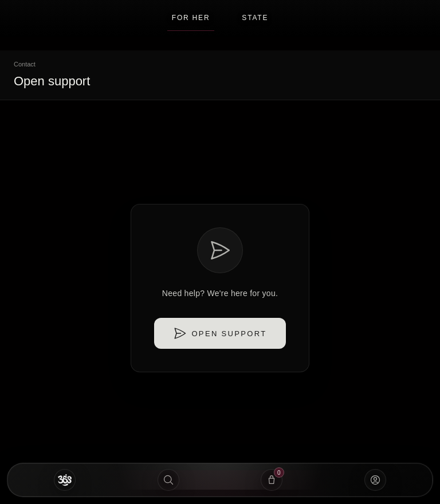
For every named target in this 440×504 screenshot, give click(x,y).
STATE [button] (255, 18)
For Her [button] (191, 22)
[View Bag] (272, 480)
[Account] (376, 480)
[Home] (65, 480)
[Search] (169, 480)
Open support (220, 333)
